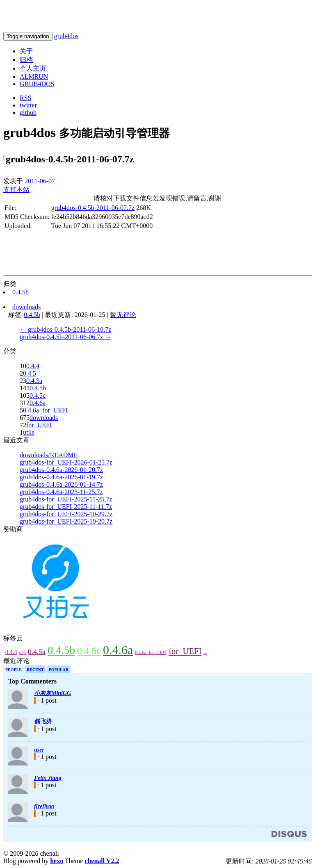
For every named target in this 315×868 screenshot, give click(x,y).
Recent (35, 670)
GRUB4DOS (37, 84)
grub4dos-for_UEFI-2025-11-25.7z (66, 499)
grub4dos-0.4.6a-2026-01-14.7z (61, 484)
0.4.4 (33, 366)
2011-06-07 (40, 181)
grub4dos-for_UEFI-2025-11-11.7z (66, 507)
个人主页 (33, 68)
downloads (44, 418)
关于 (26, 51)
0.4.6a (38, 403)
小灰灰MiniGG (52, 693)
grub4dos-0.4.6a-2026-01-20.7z (61, 470)
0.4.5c (38, 395)
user (39, 750)
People (14, 670)
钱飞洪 (43, 721)
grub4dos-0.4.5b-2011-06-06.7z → (65, 337)
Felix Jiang (48, 778)
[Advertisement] (99, 234)
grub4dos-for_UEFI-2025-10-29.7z (66, 514)
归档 (26, 60)
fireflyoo (44, 806)
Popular (59, 670)
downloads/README (49, 455)
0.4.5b (38, 388)
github (28, 113)
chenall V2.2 (102, 861)
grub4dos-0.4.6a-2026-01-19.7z (61, 477)
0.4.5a (34, 381)
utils (29, 432)
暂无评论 (123, 315)
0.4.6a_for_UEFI (45, 410)
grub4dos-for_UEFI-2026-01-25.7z (66, 462)
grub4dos (66, 36)
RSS (25, 98)
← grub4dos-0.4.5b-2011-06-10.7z (65, 329)
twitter (28, 105)
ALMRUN (34, 76)
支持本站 (16, 190)
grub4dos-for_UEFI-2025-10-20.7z (66, 521)
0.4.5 (30, 373)
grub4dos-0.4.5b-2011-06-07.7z (93, 208)
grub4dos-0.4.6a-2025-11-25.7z (61, 492)
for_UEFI (39, 425)
